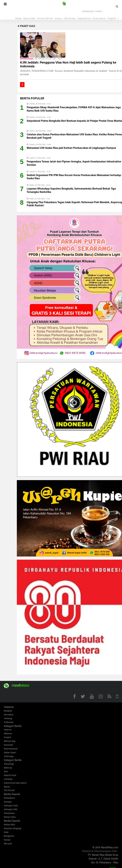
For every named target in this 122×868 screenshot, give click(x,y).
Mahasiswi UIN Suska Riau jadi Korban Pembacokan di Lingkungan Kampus (71, 148)
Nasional (8, 745)
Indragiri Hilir (11, 810)
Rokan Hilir (10, 825)
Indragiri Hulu (11, 806)
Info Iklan (9, 715)
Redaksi (8, 711)
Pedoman (9, 723)
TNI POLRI (9, 791)
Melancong (10, 741)
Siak (6, 833)
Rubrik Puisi (10, 776)
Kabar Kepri (10, 753)
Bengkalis (9, 836)
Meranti (8, 844)
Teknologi (9, 764)
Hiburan (8, 734)
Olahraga (9, 757)
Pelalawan (9, 813)
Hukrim (8, 730)
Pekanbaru (9, 798)
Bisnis (7, 787)
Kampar (8, 802)
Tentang (8, 719)
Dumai (7, 840)
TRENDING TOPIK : (92, 11)
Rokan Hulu (10, 817)
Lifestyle (8, 779)
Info (6, 772)
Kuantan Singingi (13, 829)
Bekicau (8, 768)
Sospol (7, 738)
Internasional (27, 59)
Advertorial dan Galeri (15, 783)
